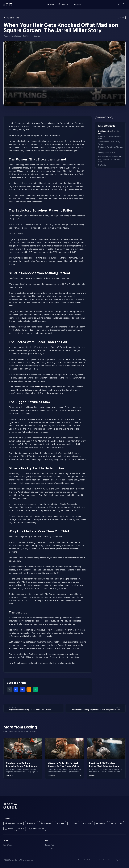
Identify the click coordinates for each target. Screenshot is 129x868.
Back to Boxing (11, 18)
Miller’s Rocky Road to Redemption (110, 156)
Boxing (37, 36)
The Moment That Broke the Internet (109, 132)
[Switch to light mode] (119, 4)
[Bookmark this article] (121, 18)
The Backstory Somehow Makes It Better (110, 138)
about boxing (41, 387)
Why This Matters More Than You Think (110, 160)
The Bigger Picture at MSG (107, 153)
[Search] (124, 4)
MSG (110, 118)
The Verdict (102, 165)
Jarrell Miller (101, 118)
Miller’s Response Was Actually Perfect (109, 143)
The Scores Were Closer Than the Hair (110, 148)
